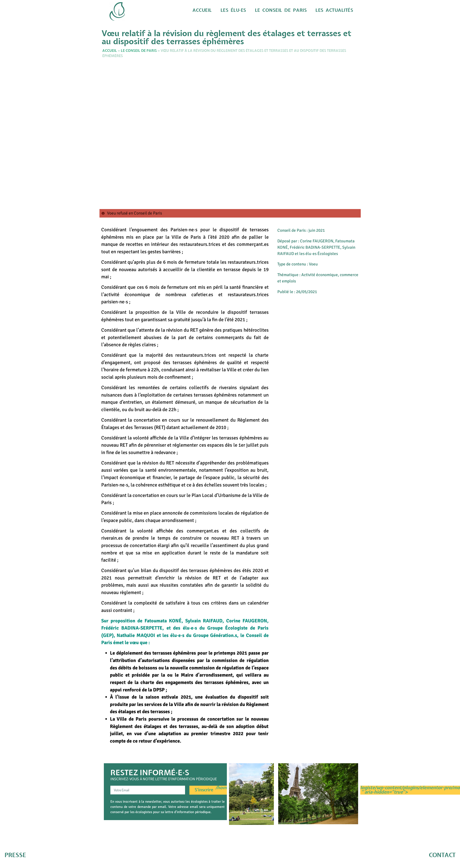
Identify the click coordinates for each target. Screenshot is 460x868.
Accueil (223, 10)
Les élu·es (251, 10)
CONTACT (442, 855)
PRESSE (15, 855)
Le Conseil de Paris (292, 10)
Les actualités (338, 10)
